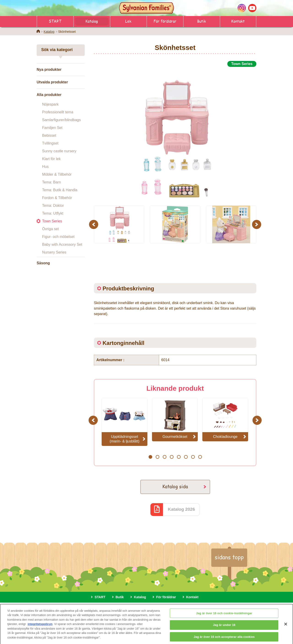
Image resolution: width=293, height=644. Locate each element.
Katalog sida (175, 486)
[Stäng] (286, 629)
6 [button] (186, 457)
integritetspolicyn (40, 629)
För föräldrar (165, 21)
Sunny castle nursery (59, 151)
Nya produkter (49, 70)
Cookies (165, 608)
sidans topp (229, 557)
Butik (202, 21)
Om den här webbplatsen (104, 608)
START (55, 21)
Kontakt (238, 21)
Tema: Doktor (53, 206)
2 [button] (157, 457)
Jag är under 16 (224, 630)
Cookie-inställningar (193, 608)
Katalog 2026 (181, 509)
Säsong (43, 263)
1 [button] (150, 457)
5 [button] (179, 457)
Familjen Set (52, 128)
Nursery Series (54, 252)
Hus (45, 167)
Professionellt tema (58, 112)
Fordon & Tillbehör (57, 198)
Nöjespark (50, 104)
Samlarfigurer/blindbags (61, 120)
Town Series (52, 221)
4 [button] (172, 457)
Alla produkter (49, 95)
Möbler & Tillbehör (57, 174)
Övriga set (50, 229)
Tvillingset (50, 143)
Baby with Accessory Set (62, 244)
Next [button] (257, 224)
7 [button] (193, 457)
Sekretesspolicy (141, 608)
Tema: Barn (52, 182)
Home (38, 31)
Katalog (92, 21)
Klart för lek (51, 159)
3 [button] (164, 457)
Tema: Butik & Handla (60, 190)
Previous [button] (94, 224)
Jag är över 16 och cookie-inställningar (224, 618)
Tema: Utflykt (53, 213)
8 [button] (200, 457)
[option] (175, 134)
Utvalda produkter (52, 82)
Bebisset (49, 135)
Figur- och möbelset (58, 237)
